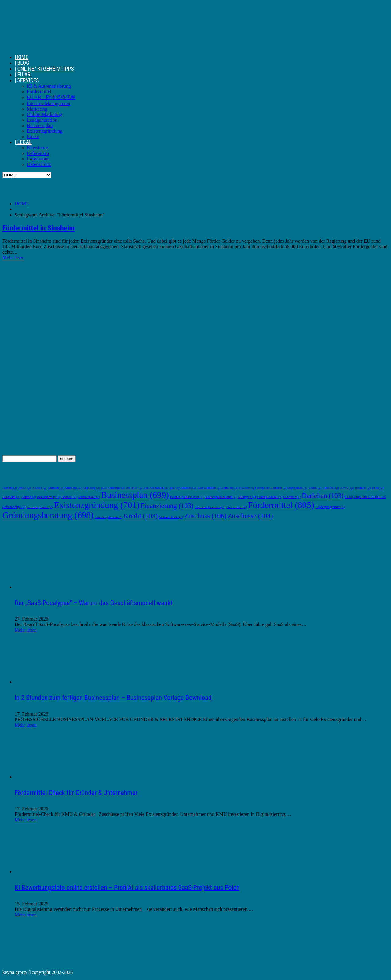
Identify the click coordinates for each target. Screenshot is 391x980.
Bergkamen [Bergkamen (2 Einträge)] (298, 488)
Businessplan (40, 125)
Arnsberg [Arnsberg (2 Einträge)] (73, 488)
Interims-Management (49, 103)
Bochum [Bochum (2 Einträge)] (363, 488)
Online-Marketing (45, 114)
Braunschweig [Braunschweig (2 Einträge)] (49, 497)
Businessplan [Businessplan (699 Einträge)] (135, 495)
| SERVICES (27, 80)
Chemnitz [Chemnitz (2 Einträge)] (292, 497)
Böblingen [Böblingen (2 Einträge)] (247, 497)
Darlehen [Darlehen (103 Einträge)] (323, 496)
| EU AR (23, 74)
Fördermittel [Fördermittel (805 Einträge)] (281, 505)
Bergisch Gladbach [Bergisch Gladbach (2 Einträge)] (272, 488)
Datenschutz (39, 164)
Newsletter (37, 148)
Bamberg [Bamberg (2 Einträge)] (230, 488)
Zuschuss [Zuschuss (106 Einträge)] (205, 516)
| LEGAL (23, 142)
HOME (22, 57)
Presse (33, 136)
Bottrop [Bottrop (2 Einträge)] (29, 497)
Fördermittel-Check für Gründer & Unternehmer (76, 793)
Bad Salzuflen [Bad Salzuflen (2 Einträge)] (209, 488)
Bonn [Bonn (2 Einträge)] (378, 488)
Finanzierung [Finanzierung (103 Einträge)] (167, 506)
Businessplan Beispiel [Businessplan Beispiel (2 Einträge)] (187, 497)
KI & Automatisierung (49, 86)
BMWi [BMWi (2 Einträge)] (347, 488)
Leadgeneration (42, 120)
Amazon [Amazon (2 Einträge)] (55, 488)
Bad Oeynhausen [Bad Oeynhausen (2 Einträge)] (183, 488)
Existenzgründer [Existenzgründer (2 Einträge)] (40, 507)
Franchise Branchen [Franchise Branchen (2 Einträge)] (210, 507)
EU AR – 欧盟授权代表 (51, 97)
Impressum (38, 159)
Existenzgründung (45, 131)
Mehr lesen (13, 258)
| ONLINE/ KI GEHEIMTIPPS (44, 69)
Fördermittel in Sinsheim (38, 228)
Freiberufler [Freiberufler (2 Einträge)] (236, 507)
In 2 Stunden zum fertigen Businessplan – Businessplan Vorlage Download (113, 698)
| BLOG (22, 63)
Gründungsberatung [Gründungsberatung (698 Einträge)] (48, 515)
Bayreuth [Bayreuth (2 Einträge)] (247, 488)
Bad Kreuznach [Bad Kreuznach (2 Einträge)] (156, 488)
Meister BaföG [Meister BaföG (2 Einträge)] (171, 517)
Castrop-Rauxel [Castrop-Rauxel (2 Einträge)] (269, 497)
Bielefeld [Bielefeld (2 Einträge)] (331, 488)
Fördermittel (39, 92)
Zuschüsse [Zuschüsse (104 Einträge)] (250, 516)
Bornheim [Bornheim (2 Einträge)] (11, 497)
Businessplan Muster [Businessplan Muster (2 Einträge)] (221, 497)
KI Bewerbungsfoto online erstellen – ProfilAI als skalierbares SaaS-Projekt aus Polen (127, 888)
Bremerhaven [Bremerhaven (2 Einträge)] (89, 497)
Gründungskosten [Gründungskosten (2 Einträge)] (108, 517)
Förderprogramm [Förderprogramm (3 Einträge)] (330, 507)
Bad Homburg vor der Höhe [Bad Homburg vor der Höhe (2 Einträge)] (122, 488)
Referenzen (38, 153)
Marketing (37, 109)
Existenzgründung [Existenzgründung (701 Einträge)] (97, 505)
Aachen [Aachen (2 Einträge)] (10, 488)
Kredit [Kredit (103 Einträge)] (141, 516)
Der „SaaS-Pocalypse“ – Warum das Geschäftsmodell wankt (94, 603)
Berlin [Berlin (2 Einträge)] (315, 488)
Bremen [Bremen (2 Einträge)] (69, 497)
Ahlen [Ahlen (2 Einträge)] (25, 488)
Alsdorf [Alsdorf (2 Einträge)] (39, 488)
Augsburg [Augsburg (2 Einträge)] (91, 488)
